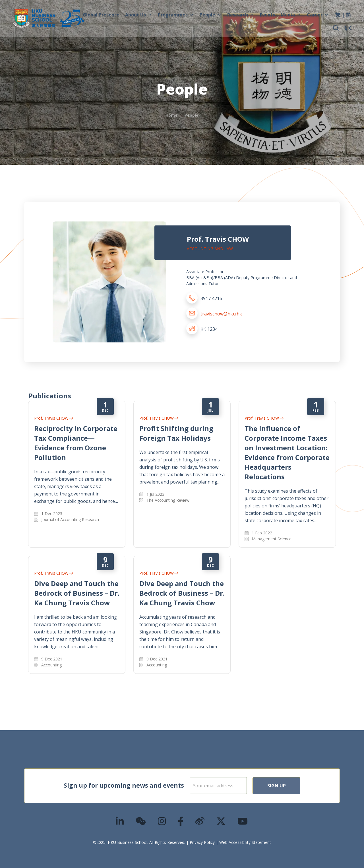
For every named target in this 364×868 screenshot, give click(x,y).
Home (171, 115)
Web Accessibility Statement (245, 842)
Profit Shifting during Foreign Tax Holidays (176, 433)
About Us (139, 15)
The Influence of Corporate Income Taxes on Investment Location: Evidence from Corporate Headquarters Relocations (287, 452)
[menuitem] (338, 16)
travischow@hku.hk (221, 314)
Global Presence (101, 15)
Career (318, 15)
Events (267, 15)
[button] (336, 28)
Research (241, 15)
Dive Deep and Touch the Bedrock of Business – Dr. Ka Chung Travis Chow (77, 593)
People (211, 15)
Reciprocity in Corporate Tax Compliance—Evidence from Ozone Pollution (76, 443)
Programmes (176, 15)
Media (291, 15)
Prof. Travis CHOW (54, 418)
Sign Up (295, 786)
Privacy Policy (202, 842)
